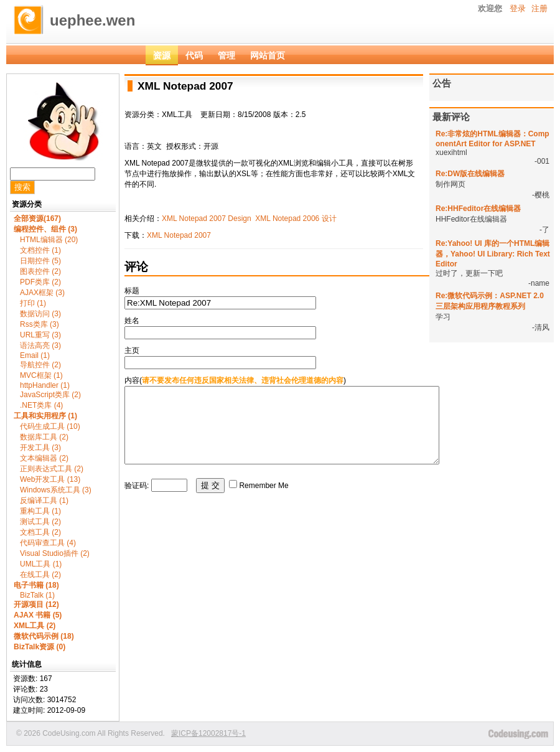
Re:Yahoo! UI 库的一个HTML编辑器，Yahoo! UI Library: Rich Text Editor (493, 254)
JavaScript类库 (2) (50, 395)
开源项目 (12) (36, 604)
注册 (539, 8)
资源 (162, 55)
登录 (518, 8)
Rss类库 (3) (40, 324)
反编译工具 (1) (44, 501)
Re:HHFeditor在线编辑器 (478, 209)
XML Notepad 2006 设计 (296, 219)
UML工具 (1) (41, 564)
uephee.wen (92, 20)
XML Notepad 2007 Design (207, 219)
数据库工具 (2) (44, 437)
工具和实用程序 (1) (45, 416)
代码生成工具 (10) (50, 426)
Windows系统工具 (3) (56, 490)
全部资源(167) (37, 219)
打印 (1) (33, 303)
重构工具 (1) (40, 511)
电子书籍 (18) (36, 585)
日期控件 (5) (40, 261)
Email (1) (35, 355)
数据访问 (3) (40, 314)
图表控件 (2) (40, 271)
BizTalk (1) (37, 595)
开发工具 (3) (40, 448)
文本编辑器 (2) (44, 458)
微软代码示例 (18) (44, 636)
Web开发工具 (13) (50, 479)
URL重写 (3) (40, 335)
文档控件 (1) (40, 250)
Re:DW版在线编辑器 (470, 174)
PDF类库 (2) (40, 282)
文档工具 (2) (40, 532)
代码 (194, 55)
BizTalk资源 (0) (40, 647)
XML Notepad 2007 (179, 235)
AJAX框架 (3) (42, 293)
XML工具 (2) (35, 626)
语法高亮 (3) (40, 345)
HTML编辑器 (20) (49, 240)
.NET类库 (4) (41, 405)
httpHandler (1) (45, 385)
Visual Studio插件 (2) (55, 553)
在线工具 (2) (40, 575)
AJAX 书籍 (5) (38, 615)
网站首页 (268, 55)
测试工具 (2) (40, 522)
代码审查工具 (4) (48, 543)
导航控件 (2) (40, 365)
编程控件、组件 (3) (45, 229)
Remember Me (264, 501)
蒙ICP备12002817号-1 (208, 733)
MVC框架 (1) (41, 375)
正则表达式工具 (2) (52, 469)
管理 (226, 55)
